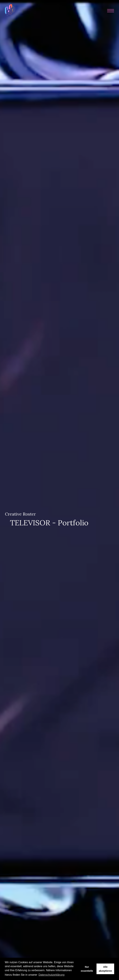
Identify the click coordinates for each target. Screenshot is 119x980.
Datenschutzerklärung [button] (51, 975)
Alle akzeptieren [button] (105, 969)
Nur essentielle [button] (87, 969)
